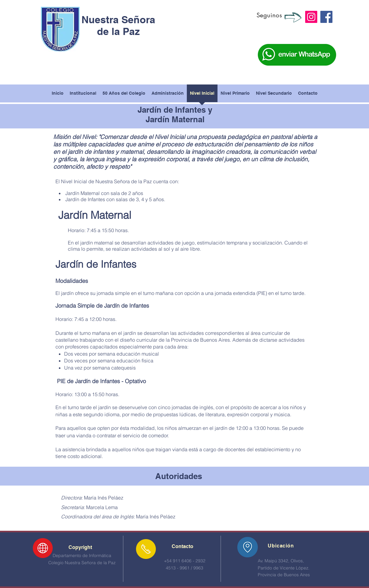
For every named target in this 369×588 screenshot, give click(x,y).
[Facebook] (326, 17)
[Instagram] (311, 17)
